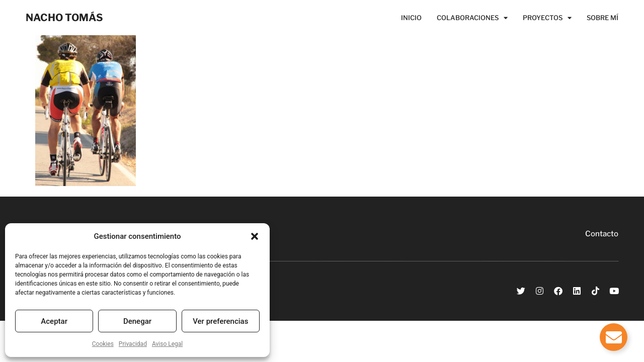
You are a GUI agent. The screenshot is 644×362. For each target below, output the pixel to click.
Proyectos (547, 18)
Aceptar (54, 321)
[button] (255, 236)
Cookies (103, 344)
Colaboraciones (472, 18)
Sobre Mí (602, 18)
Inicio (411, 18)
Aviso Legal (167, 344)
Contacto (602, 234)
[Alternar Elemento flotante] (614, 337)
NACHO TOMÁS (64, 18)
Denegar (137, 321)
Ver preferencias (220, 321)
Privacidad (133, 344)
